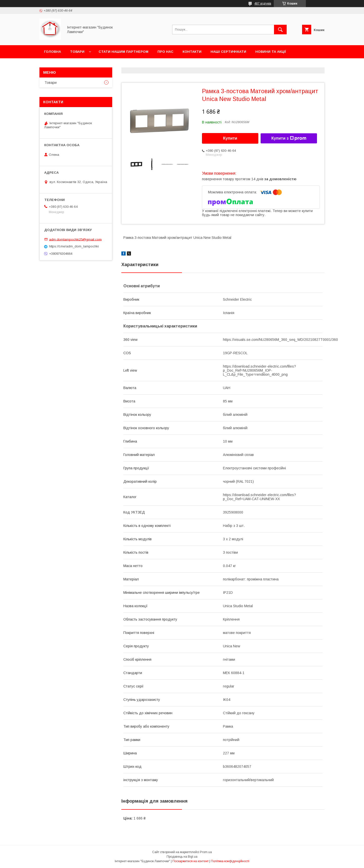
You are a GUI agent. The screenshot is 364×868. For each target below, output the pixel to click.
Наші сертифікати (228, 52)
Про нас (165, 52)
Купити (230, 138)
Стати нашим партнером (123, 52)
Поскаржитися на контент (190, 861)
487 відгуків (263, 4)
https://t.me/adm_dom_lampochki (74, 246)
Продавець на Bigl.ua (182, 857)
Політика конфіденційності (230, 861)
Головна (52, 52)
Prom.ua (206, 852)
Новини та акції (271, 52)
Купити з (289, 138)
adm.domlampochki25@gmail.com (75, 239)
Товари (77, 52)
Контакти (192, 52)
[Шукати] (280, 30)
